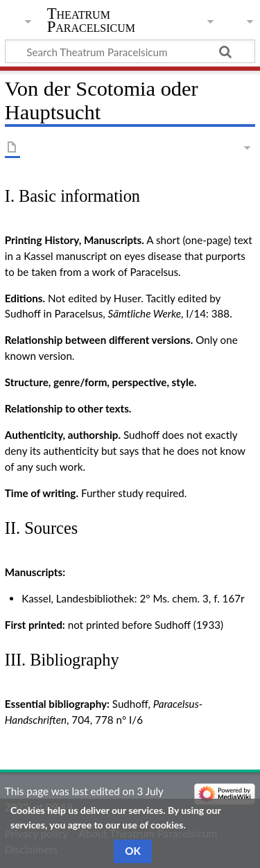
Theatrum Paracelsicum (91, 20)
